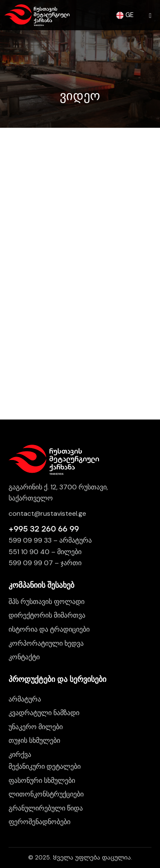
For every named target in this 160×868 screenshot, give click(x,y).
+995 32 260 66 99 (44, 529)
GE (125, 15)
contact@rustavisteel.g (45, 513)
